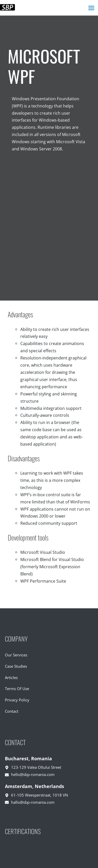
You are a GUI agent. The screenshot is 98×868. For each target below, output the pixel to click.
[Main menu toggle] (91, 8)
